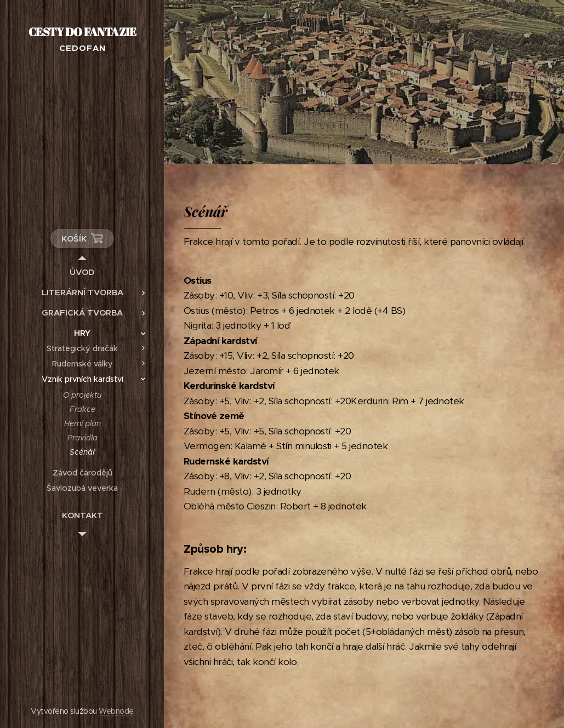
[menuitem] (82, 272)
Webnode (116, 711)
